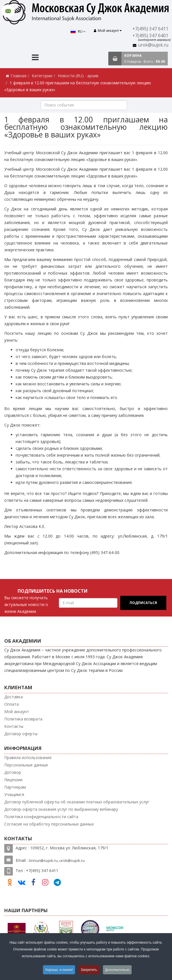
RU (78, 31)
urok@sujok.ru (153, 45)
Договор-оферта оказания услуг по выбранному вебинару (61, 809)
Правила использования (28, 758)
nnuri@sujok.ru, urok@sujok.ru (58, 860)
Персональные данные (26, 765)
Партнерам (15, 787)
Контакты (14, 726)
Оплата (12, 704)
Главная (18, 76)
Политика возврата (23, 719)
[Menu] (35, 58)
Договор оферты (21, 734)
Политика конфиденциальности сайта (41, 817)
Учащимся (14, 794)
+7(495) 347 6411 (151, 29)
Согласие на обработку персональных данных (49, 824)
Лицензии (13, 780)
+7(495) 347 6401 (151, 36)
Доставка (14, 697)
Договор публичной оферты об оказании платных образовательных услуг (77, 802)
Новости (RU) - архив (78, 76)
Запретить (89, 970)
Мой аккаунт (17, 712)
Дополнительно (118, 970)
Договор (13, 772)
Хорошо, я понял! (59, 970)
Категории (42, 76)
